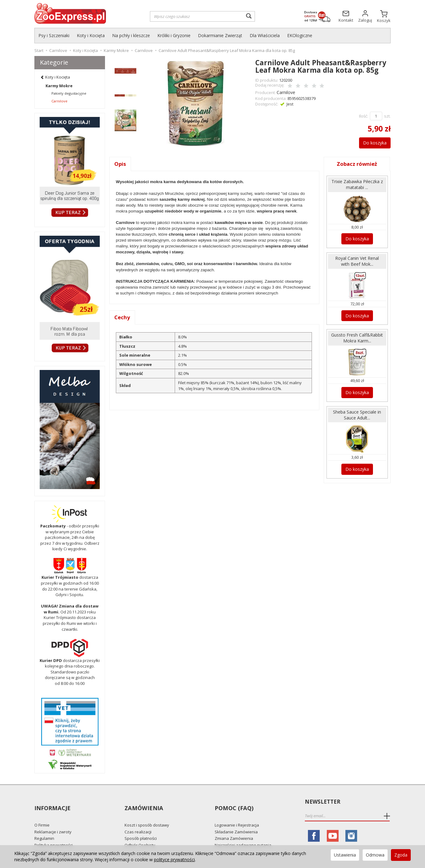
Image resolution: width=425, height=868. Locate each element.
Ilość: (364, 115)
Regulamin (44, 827)
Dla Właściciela (265, 35)
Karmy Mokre (59, 86)
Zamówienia (143, 802)
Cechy (123, 317)
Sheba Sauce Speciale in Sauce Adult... (357, 415)
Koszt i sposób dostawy (147, 814)
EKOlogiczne (300, 35)
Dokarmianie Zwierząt (220, 35)
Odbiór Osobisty (140, 834)
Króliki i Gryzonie (174, 35)
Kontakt (42, 841)
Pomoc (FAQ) (233, 802)
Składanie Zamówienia (236, 821)
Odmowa (375, 855)
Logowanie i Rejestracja (237, 814)
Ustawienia (345, 855)
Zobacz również (357, 163)
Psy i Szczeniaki (54, 35)
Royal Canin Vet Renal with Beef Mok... (357, 259)
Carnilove (286, 92)
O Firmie (42, 814)
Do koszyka (372, 142)
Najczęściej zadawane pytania (243, 834)
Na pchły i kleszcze (131, 35)
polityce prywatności (174, 859)
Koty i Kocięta (91, 35)
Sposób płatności (141, 827)
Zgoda (401, 855)
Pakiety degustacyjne (69, 93)
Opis (120, 163)
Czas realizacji (138, 821)
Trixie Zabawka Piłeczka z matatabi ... (357, 183)
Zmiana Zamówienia (234, 827)
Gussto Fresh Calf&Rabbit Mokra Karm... (357, 337)
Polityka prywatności (54, 834)
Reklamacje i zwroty (53, 821)
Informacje (52, 802)
